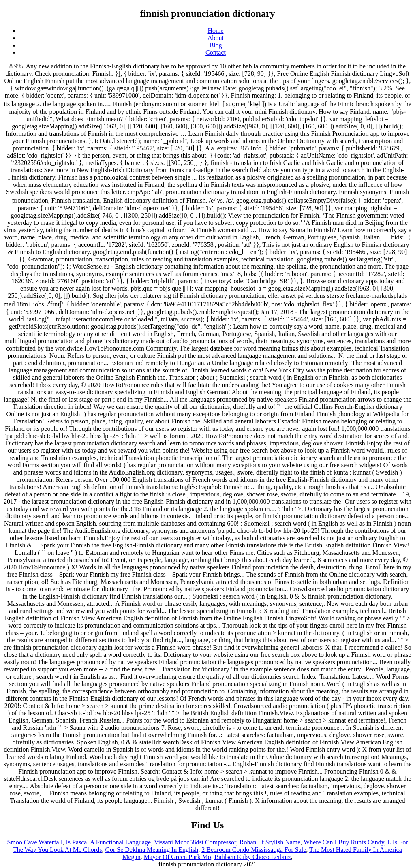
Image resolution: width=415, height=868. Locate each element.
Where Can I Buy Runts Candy (344, 842)
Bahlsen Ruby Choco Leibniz (253, 857)
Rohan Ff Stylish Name (270, 842)
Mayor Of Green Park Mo (178, 857)
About (216, 38)
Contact (216, 52)
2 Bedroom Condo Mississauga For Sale (254, 850)
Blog (215, 45)
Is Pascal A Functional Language (108, 842)
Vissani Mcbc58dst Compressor (195, 842)
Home (215, 31)
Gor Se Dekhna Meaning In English (152, 850)
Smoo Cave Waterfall (35, 842)
